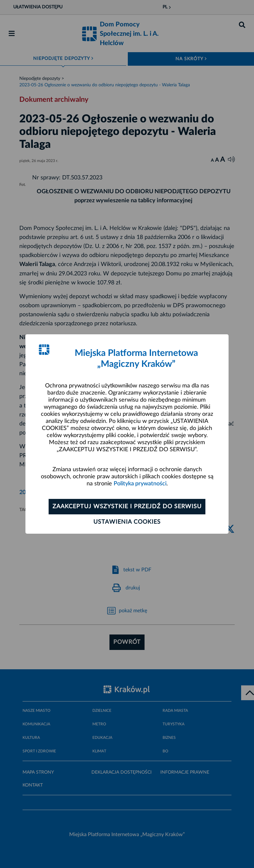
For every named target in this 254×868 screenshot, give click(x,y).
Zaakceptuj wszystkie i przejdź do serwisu (127, 507)
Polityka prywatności (140, 484)
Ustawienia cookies (127, 522)
